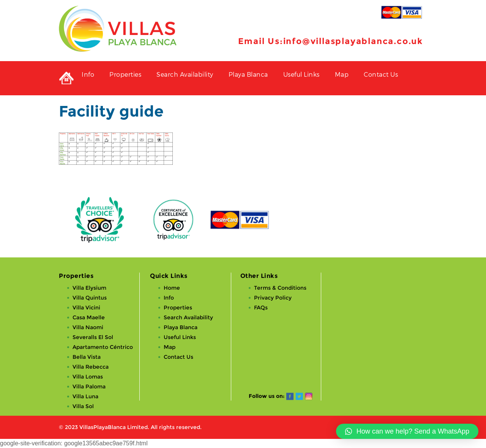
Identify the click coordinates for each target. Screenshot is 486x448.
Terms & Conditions (280, 288)
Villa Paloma (89, 386)
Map (342, 74)
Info (88, 74)
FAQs (261, 308)
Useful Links (301, 74)
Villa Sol (83, 406)
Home (172, 288)
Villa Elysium (89, 288)
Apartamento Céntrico (103, 347)
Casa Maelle (89, 317)
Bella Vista (87, 357)
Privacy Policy (273, 298)
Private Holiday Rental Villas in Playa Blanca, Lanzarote (66, 78)
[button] (407, 431)
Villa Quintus (90, 298)
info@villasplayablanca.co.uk (353, 41)
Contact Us (381, 74)
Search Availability (185, 74)
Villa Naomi (88, 327)
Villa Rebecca (91, 367)
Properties (125, 74)
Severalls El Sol (93, 337)
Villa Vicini (86, 308)
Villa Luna (85, 396)
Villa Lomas (88, 377)
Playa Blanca (248, 74)
